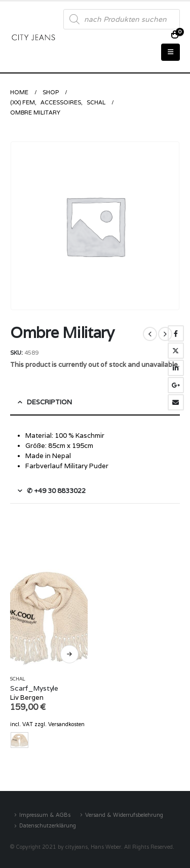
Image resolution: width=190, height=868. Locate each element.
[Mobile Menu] (170, 52)
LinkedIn (176, 368)
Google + (176, 385)
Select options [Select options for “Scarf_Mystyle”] (69, 654)
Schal (18, 679)
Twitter (176, 351)
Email (176, 402)
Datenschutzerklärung (48, 825)
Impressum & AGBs (45, 815)
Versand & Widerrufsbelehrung (124, 815)
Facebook (176, 333)
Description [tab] (49, 402)
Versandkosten (66, 724)
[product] (49, 616)
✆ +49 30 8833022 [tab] (56, 491)
